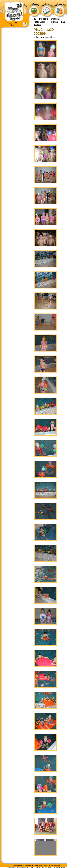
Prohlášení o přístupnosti (43, 867)
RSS (31, 867)
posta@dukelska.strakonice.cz (18, 867)
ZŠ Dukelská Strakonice (48, 19)
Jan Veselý (62, 867)
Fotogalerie (39, 22)
